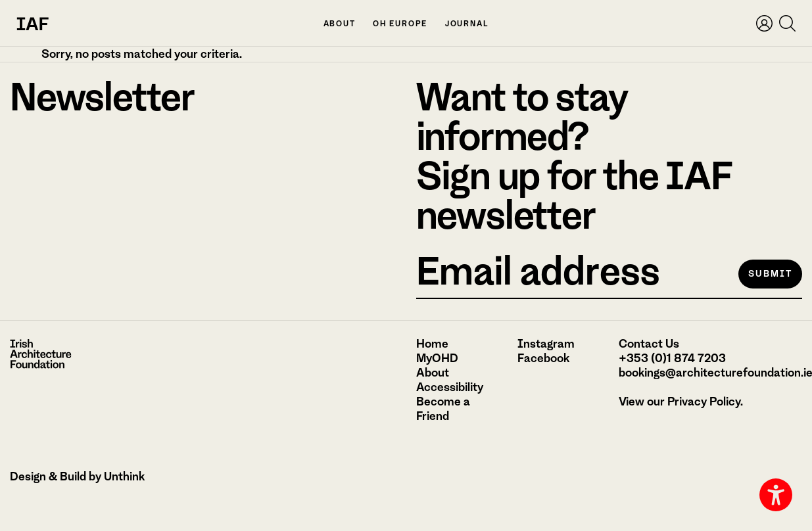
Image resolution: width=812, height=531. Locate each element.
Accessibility (450, 387)
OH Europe (400, 24)
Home (432, 344)
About (340, 24)
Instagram (546, 344)
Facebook (543, 358)
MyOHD (437, 358)
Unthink (124, 476)
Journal (467, 24)
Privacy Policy (704, 402)
